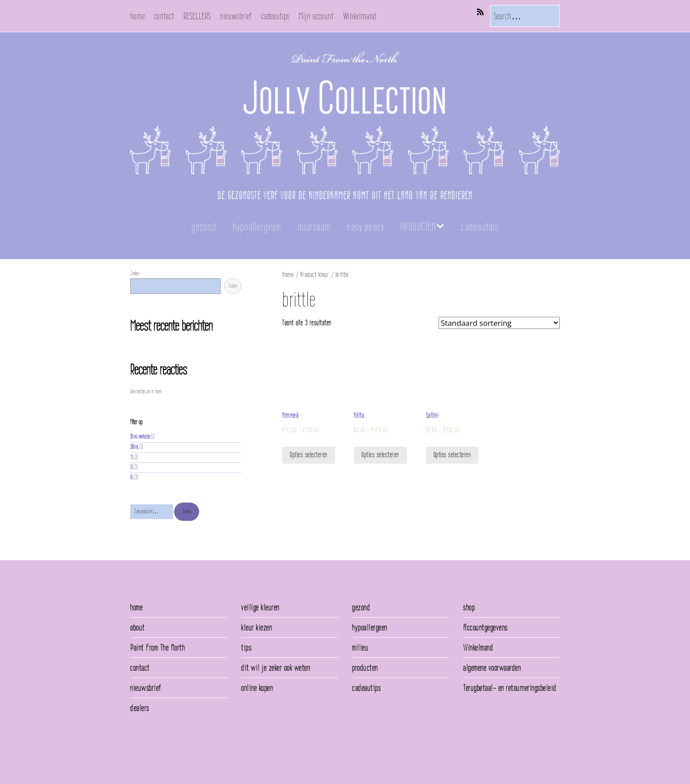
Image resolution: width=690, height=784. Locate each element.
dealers (140, 708)
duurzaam (314, 227)
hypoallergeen (257, 227)
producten (365, 668)
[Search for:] (525, 16)
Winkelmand (360, 16)
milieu (360, 648)
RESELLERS (197, 16)
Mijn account (316, 16)
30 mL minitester (140, 437)
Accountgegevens (486, 627)
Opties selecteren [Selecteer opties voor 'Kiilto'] (380, 455)
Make (155, 756)
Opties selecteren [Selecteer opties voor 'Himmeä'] (309, 455)
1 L (132, 457)
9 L (132, 477)
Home (288, 275)
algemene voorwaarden (492, 668)
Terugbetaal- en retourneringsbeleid (510, 688)
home (138, 16)
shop (469, 607)
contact (164, 16)
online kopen (257, 688)
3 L (132, 467)
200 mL (134, 447)
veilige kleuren (260, 607)
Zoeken (135, 273)
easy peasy (365, 227)
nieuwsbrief (236, 16)
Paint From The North (158, 648)
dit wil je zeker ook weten (276, 668)
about (138, 627)
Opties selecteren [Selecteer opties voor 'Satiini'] (452, 455)
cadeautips (275, 16)
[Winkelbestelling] (499, 323)
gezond (204, 227)
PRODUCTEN (418, 227)
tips (246, 648)
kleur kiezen (257, 627)
